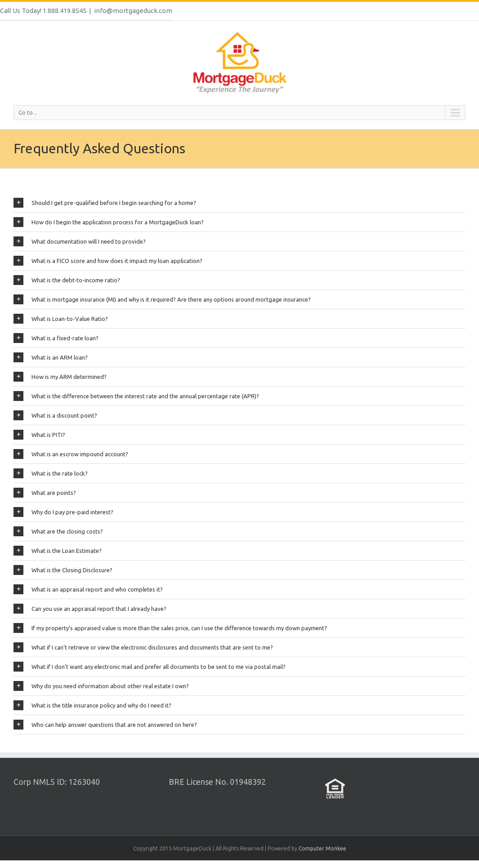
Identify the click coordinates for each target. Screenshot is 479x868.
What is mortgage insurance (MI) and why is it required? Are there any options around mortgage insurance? (162, 299)
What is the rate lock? (51, 473)
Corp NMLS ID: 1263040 (57, 782)
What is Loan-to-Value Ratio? (61, 319)
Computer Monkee (322, 848)
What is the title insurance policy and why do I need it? (92, 705)
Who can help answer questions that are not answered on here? (105, 725)
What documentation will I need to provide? (80, 241)
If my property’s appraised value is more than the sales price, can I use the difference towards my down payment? (170, 628)
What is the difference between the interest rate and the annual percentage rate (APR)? (136, 396)
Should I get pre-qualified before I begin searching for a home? (105, 203)
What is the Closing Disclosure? (63, 570)
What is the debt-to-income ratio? (67, 280)
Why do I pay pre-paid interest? (63, 512)
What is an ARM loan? (51, 357)
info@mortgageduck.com (133, 11)
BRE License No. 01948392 (217, 782)
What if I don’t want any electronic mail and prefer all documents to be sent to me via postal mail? (150, 667)
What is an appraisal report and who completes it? (88, 589)
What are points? (45, 493)
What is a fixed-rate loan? (56, 338)
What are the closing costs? (58, 531)
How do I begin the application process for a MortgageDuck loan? (109, 222)
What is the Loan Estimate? (58, 551)
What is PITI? (39, 435)
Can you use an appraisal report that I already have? (90, 609)
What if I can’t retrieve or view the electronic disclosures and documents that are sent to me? (143, 647)
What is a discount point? (55, 415)
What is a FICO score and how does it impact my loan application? (108, 261)
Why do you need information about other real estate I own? (101, 686)
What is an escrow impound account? (71, 454)
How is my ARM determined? (60, 377)
